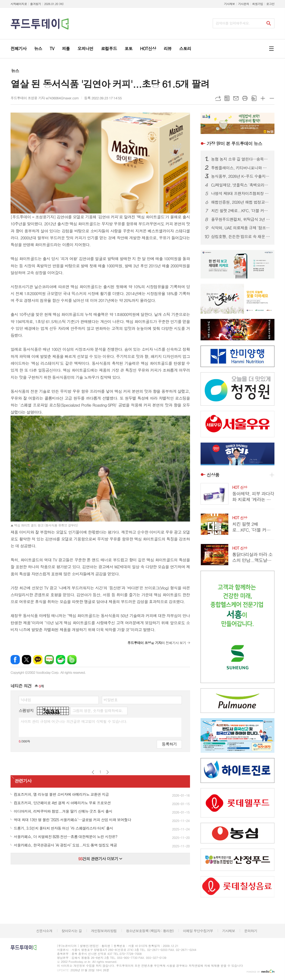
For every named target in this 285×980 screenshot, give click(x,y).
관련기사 (23, 781)
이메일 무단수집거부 (198, 931)
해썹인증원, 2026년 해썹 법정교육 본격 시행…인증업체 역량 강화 (241, 202)
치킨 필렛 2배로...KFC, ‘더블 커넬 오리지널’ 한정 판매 (241, 211)
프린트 (245, 98)
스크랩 (254, 98)
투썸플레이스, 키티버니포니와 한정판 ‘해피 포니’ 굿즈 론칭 (241, 168)
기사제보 (229, 4)
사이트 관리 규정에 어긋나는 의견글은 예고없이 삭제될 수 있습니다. (74, 721)
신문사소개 (44, 931)
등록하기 (169, 744)
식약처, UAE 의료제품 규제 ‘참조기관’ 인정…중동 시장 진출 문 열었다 (241, 228)
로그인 (270, 4)
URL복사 (218, 98)
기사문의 (243, 4)
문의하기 (251, 931)
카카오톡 (38, 660)
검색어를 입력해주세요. (233, 23)
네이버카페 (61, 660)
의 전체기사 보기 (157, 643)
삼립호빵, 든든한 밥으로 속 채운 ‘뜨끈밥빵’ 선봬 (241, 236)
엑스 (27, 660)
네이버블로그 (49, 660)
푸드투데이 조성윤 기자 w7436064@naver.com (45, 98)
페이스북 (15, 660)
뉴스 (15, 71)
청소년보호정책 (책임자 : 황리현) (150, 931)
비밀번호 (111, 700)
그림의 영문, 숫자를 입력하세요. (98, 710)
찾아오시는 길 (72, 931)
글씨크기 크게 (263, 98)
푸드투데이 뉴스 (234, 143)
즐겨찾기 (35, 4)
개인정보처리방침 (104, 931)
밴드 (72, 660)
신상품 (213, 475)
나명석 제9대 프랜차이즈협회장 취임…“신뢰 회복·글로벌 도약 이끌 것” (241, 193)
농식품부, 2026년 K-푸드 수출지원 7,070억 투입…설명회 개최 (241, 176)
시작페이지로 (19, 4)
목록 (227, 98)
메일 (236, 98)
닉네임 (26, 700)
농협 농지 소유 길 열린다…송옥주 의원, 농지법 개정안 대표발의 (241, 159)
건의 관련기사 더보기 (100, 859)
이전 (93, 772)
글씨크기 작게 (272, 98)
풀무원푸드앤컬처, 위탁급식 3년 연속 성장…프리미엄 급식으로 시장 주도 (241, 219)
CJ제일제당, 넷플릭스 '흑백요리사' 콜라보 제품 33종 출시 (241, 185)
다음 (108, 772)
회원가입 (258, 4)
